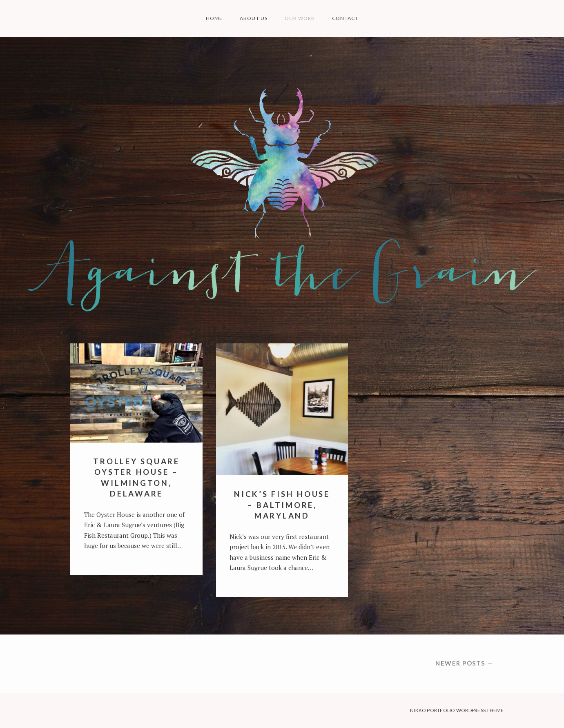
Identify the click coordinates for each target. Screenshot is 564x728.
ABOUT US (254, 18)
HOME (214, 18)
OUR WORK (300, 18)
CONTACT (345, 18)
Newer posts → (465, 663)
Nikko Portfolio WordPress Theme (457, 710)
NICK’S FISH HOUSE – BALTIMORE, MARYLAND (282, 505)
